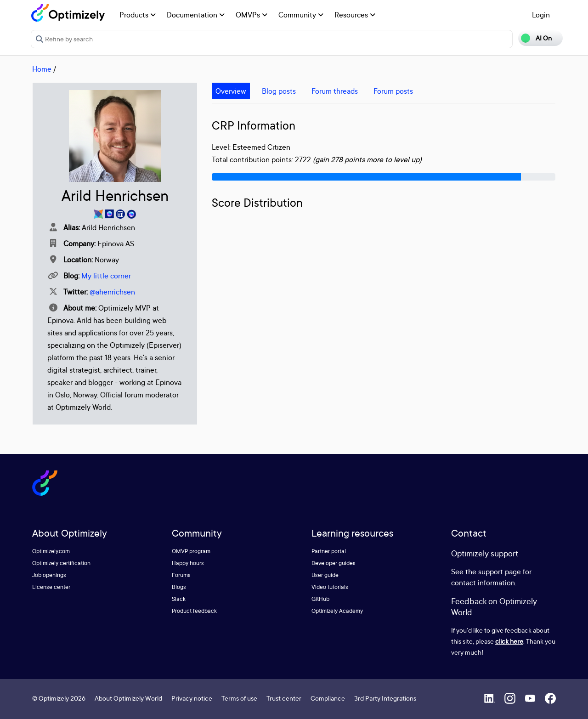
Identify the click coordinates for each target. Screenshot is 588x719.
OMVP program (191, 551)
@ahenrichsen (112, 292)
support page (500, 572)
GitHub (320, 599)
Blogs (179, 587)
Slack (179, 599)
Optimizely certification (61, 563)
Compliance (328, 698)
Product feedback (194, 611)
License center (51, 587)
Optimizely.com (51, 551)
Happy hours (188, 563)
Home (42, 69)
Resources (355, 15)
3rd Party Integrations (385, 698)
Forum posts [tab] (393, 91)
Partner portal (329, 551)
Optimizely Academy (337, 611)
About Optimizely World (128, 698)
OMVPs (252, 15)
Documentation (196, 15)
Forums (181, 575)
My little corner (106, 276)
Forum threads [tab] (335, 91)
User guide (325, 575)
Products (138, 15)
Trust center (284, 698)
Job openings (49, 575)
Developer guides (334, 563)
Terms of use (239, 698)
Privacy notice (192, 698)
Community (301, 15)
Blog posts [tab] (279, 91)
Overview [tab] (231, 91)
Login (541, 15)
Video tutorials (330, 587)
